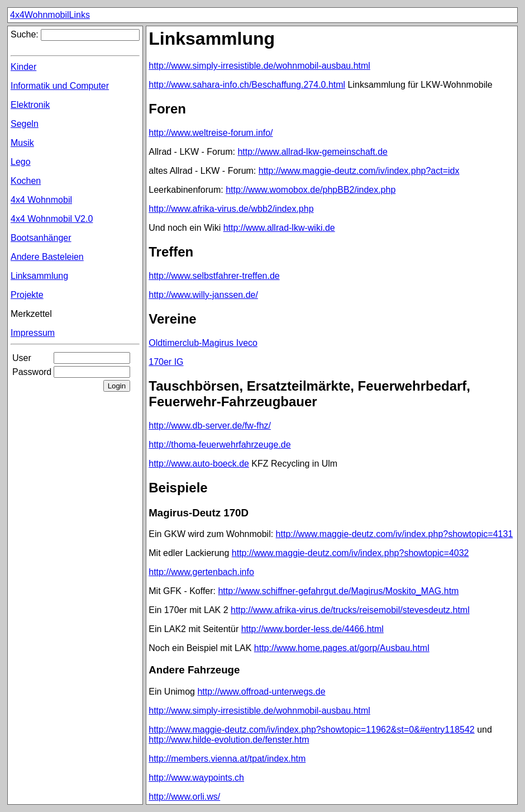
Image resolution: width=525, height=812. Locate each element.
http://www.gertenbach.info (201, 572)
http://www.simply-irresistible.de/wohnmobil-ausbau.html (259, 66)
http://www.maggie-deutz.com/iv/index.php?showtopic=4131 (395, 534)
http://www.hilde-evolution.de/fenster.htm (229, 740)
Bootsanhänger (41, 238)
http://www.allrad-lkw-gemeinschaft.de (312, 152)
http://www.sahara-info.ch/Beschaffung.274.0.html (247, 85)
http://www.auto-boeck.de (199, 464)
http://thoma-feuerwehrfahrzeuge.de (219, 445)
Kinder (23, 67)
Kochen (26, 181)
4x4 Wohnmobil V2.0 (52, 219)
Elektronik (30, 105)
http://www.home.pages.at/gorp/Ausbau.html (342, 648)
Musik (22, 143)
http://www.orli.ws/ (184, 797)
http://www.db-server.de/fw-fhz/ (210, 426)
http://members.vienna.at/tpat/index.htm (227, 759)
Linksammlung (39, 276)
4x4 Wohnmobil (41, 200)
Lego (21, 162)
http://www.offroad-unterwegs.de (261, 692)
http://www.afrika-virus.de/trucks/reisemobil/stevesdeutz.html (350, 610)
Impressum (33, 333)
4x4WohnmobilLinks (50, 15)
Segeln (25, 124)
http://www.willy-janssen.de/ (203, 295)
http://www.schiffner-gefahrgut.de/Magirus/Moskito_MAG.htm (338, 591)
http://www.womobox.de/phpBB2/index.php (311, 190)
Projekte (27, 295)
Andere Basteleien (47, 257)
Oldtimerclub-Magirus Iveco (203, 343)
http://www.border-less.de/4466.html (312, 629)
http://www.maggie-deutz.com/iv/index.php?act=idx (359, 171)
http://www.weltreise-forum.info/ (211, 133)
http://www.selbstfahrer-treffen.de (214, 276)
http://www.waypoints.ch (196, 778)
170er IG (166, 362)
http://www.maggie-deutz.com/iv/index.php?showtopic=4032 (350, 553)
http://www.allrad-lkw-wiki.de (279, 228)
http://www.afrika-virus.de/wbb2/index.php (231, 209)
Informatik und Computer (60, 86)
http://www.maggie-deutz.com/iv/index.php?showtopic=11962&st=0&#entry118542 (311, 730)
